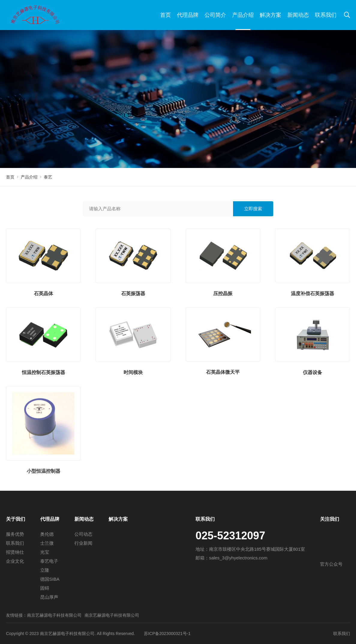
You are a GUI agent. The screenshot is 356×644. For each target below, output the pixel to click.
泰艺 (48, 177)
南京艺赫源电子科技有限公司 (54, 615)
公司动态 (83, 534)
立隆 (45, 570)
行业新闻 (83, 543)
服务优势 (15, 534)
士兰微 (47, 543)
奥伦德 (47, 534)
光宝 (45, 552)
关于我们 (16, 519)
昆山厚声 (49, 597)
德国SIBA (50, 579)
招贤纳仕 (15, 552)
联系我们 (326, 15)
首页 (166, 15)
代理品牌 (188, 15)
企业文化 (15, 561)
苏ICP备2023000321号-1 (167, 634)
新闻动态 (298, 15)
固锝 (45, 588)
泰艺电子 (49, 561)
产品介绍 (243, 15)
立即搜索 (253, 209)
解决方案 (271, 15)
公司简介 (215, 15)
